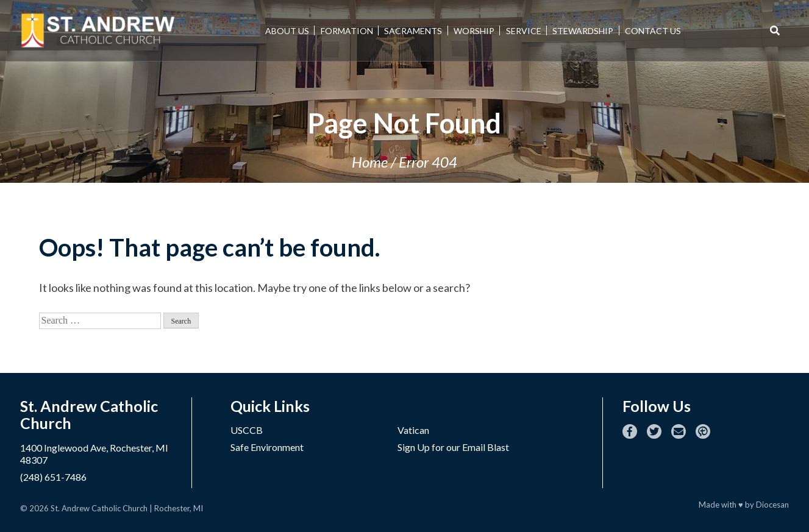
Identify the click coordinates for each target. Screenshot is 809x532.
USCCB (247, 430)
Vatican (413, 430)
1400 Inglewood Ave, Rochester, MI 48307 (94, 454)
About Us (287, 31)
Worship (474, 31)
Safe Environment (267, 447)
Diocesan (772, 505)
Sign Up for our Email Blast (453, 447)
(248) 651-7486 (53, 477)
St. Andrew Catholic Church (99, 508)
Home (370, 162)
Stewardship (583, 31)
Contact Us (653, 31)
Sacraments (413, 31)
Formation (347, 31)
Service (524, 31)
